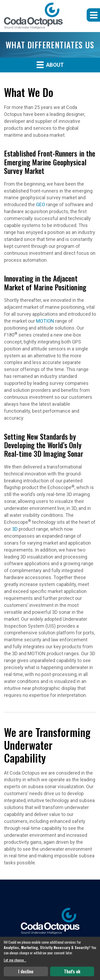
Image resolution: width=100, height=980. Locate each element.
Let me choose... (15, 960)
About (50, 65)
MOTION (45, 321)
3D (15, 529)
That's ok (72, 971)
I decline (26, 971)
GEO (41, 204)
